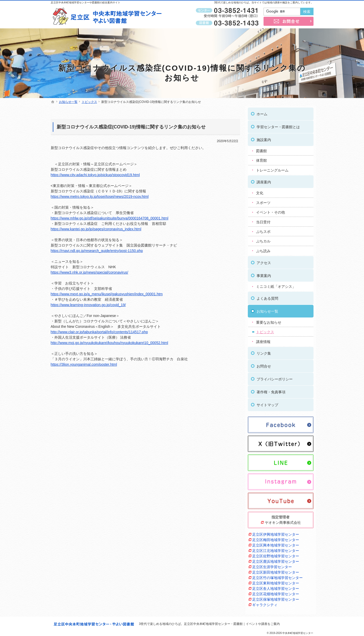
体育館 (261, 159)
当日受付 (263, 221)
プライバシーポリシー (275, 378)
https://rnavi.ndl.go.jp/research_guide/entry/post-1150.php (97, 251)
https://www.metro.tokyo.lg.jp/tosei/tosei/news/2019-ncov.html (100, 197)
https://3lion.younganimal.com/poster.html (84, 364)
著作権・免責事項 (271, 391)
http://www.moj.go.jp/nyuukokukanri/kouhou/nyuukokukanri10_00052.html (109, 343)
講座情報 (263, 340)
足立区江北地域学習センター (276, 549)
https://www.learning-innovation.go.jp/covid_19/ (88, 305)
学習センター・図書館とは (278, 126)
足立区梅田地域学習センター (276, 538)
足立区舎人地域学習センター (276, 587)
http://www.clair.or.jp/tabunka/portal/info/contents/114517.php (99, 332)
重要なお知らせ (269, 321)
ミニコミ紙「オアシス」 (276, 285)
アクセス (264, 261)
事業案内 (264, 274)
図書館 (261, 149)
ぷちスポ (263, 230)
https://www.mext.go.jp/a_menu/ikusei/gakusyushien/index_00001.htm (107, 294)
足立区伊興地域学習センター (276, 533)
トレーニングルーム (272, 169)
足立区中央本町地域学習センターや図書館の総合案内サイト (86, 2)
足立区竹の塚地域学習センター (277, 576)
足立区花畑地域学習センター (276, 592)
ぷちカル (263, 240)
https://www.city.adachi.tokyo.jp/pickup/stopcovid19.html (95, 175)
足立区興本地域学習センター (276, 544)
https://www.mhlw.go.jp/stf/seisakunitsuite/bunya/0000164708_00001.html (110, 218)
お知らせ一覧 (267, 310)
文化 (260, 192)
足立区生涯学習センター (272, 565)
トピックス (265, 330)
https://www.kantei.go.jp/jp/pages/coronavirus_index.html (96, 229)
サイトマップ (267, 404)
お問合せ (264, 365)
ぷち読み (263, 249)
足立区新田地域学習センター (276, 571)
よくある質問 (267, 297)
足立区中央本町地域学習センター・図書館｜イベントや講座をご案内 (232, 624)
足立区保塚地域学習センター (276, 598)
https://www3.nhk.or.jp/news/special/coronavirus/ (90, 272)
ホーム (262, 113)
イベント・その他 (270, 211)
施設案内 (264, 138)
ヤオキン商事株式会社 (283, 521)
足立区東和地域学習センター (276, 582)
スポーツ (263, 201)
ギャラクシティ (265, 603)
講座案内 (264, 181)
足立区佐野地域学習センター (276, 555)
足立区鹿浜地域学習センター (276, 560)
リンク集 (264, 352)
